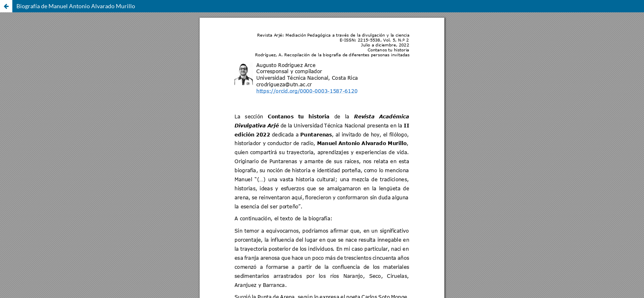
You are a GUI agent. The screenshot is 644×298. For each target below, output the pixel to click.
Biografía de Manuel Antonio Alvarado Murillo (76, 6)
